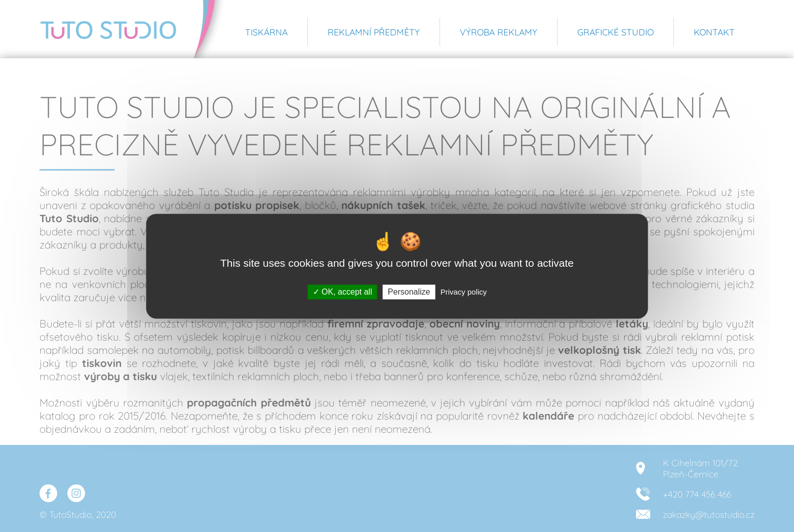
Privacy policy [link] (464, 292)
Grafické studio (616, 32)
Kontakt (714, 32)
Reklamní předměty (374, 32)
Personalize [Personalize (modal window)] (409, 292)
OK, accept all (343, 292)
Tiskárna (266, 32)
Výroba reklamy (499, 32)
